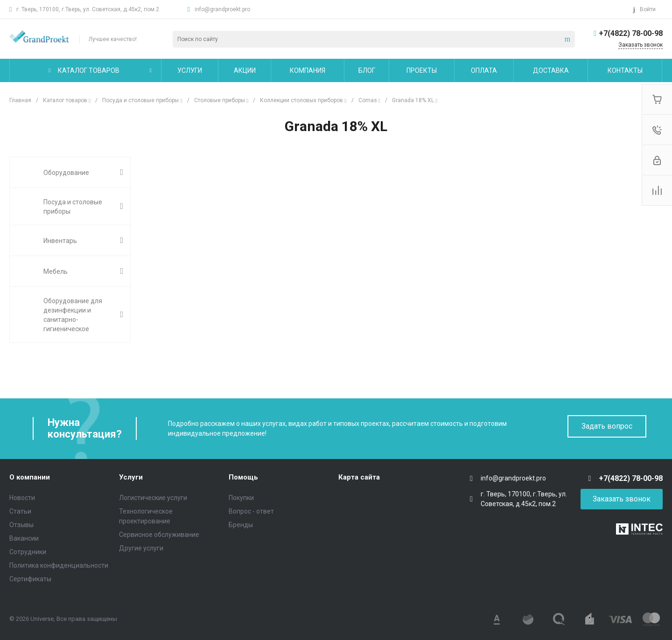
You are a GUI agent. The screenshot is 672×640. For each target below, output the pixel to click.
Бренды (241, 525)
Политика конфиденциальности (59, 565)
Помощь (243, 477)
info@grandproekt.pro (222, 9)
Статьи (20, 511)
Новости (22, 498)
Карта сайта (359, 477)
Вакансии (24, 538)
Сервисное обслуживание (159, 535)
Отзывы (21, 525)
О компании (30, 477)
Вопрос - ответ (251, 511)
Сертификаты (30, 579)
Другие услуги (141, 548)
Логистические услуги (153, 498)
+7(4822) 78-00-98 (631, 33)
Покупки (241, 498)
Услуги (131, 477)
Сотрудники (28, 552)
